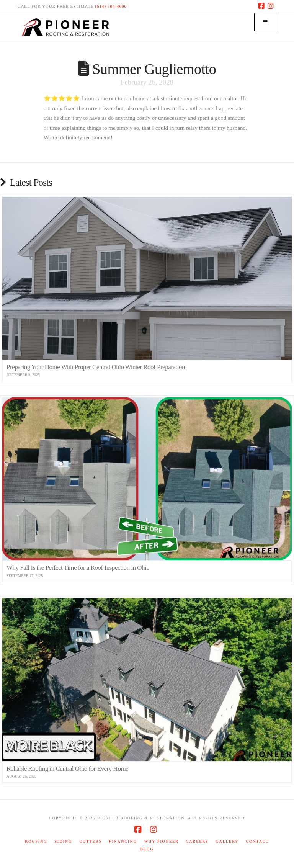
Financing (123, 841)
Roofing (36, 841)
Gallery (227, 841)
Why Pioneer (162, 841)
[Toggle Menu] (265, 22)
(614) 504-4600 (111, 6)
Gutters (91, 841)
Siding (64, 841)
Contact (257, 841)
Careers (197, 841)
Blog (147, 849)
